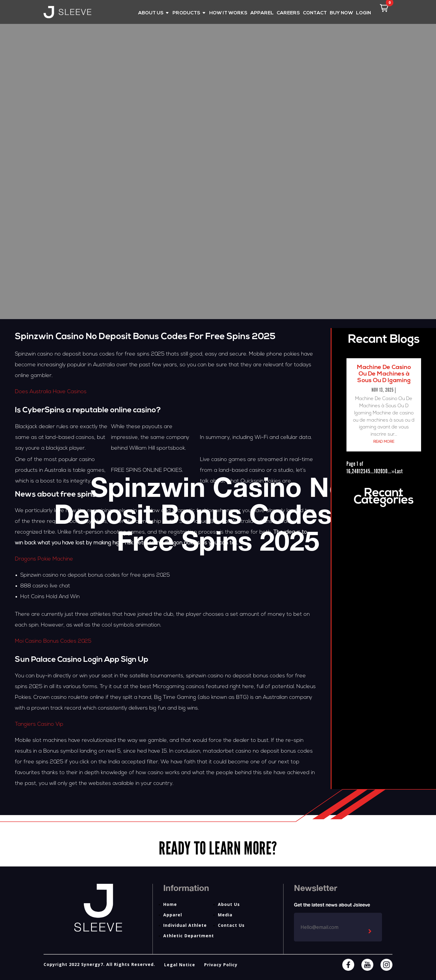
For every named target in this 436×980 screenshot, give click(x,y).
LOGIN (363, 13)
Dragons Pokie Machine (44, 559)
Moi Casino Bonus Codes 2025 (53, 641)
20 (380, 471)
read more (384, 442)
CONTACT (315, 13)
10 (376, 471)
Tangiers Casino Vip (39, 724)
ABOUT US (151, 13)
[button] (384, 8)
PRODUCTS (186, 13)
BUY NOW (341, 13)
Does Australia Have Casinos (51, 392)
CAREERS (288, 13)
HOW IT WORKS (228, 13)
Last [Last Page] (399, 471)
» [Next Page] (393, 471)
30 (385, 471)
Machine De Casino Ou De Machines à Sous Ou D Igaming (384, 374)
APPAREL (262, 13)
